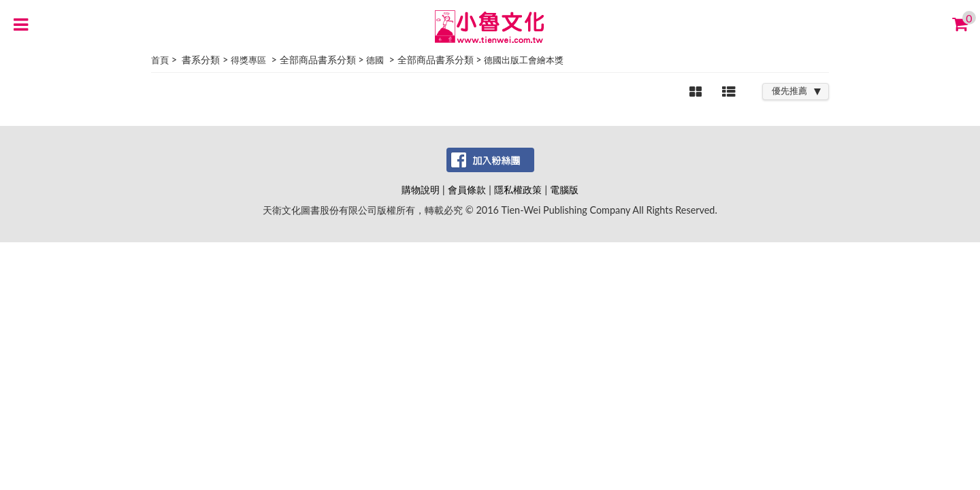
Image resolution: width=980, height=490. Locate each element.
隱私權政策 (518, 190)
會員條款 (467, 190)
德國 (375, 60)
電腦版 (564, 190)
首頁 (160, 60)
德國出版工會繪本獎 (524, 60)
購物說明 (421, 190)
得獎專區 (248, 60)
